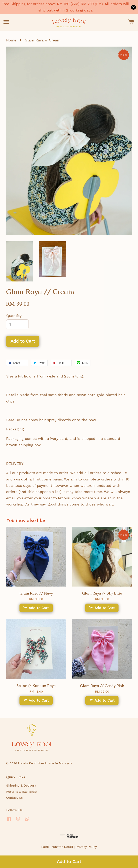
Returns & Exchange (21, 792)
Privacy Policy (86, 847)
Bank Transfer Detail (57, 847)
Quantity (14, 316)
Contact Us (14, 798)
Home (11, 40)
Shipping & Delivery (21, 786)
